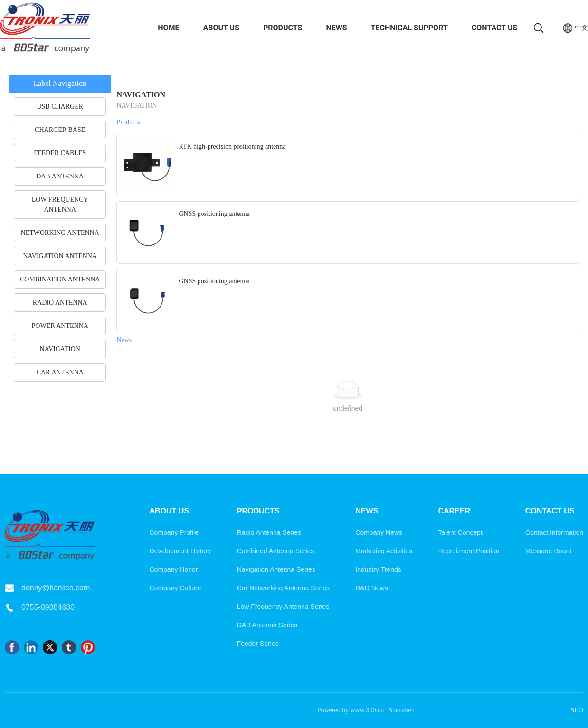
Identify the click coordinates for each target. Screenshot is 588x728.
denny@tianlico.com (56, 588)
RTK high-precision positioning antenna (232, 146)
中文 (581, 28)
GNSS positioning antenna (214, 214)
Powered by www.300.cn (351, 710)
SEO (577, 710)
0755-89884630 (48, 607)
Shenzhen (401, 710)
